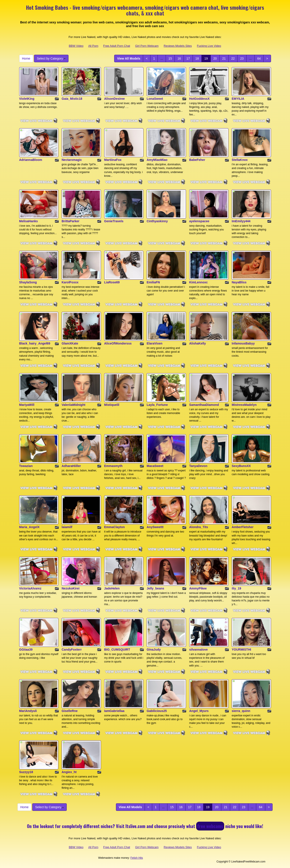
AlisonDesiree (115, 99)
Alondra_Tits (199, 527)
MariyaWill (27, 405)
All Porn (93, 46)
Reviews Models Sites (178, 46)
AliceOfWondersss (118, 343)
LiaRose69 (112, 282)
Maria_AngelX (29, 527)
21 (224, 58)
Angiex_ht (69, 772)
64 (259, 58)
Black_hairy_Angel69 (35, 343)
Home (26, 58)
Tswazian (26, 466)
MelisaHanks (29, 221)
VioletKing (27, 99)
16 (179, 58)
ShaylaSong (28, 282)
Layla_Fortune (157, 405)
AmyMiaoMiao (157, 160)
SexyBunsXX (241, 466)
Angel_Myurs (199, 711)
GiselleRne (70, 711)
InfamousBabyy (243, 343)
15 (170, 58)
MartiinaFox (113, 160)
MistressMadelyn (244, 405)
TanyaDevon (198, 466)
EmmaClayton (115, 527)
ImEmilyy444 (241, 221)
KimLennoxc (199, 282)
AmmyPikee (198, 588)
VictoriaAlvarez (30, 588)
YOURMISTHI (241, 650)
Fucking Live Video (209, 46)
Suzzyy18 (26, 772)
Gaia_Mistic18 (72, 99)
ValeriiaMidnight (73, 405)
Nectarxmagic (72, 160)
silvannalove (199, 650)
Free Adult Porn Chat (117, 46)
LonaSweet (155, 99)
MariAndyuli (28, 711)
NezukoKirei (71, 588)
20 (215, 58)
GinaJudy (154, 650)
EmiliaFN (153, 282)
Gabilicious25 (157, 711)
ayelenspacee (199, 221)
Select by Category (51, 58)
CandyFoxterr (72, 650)
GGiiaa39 (26, 650)
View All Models (129, 58)
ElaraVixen (154, 343)
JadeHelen (112, 588)
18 (197, 58)
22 (233, 58)
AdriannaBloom (31, 160)
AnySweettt (155, 527)
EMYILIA (238, 99)
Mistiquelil (112, 405)
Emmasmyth (113, 466)
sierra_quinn (241, 711)
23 (242, 58)
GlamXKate (70, 343)
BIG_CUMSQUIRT (117, 650)
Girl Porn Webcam (147, 46)
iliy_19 (236, 588)
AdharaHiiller (71, 466)
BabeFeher (197, 160)
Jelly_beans (155, 588)
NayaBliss (239, 282)
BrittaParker (70, 221)
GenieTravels (114, 221)
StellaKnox (240, 160)
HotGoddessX (200, 99)
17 (188, 58)
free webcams (210, 826)
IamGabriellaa (114, 711)
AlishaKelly (198, 343)
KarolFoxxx (70, 282)
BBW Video (76, 46)
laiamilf (67, 527)
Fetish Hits (137, 858)
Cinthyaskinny (157, 221)
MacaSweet (155, 466)
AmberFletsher (243, 527)
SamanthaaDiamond (204, 405)
